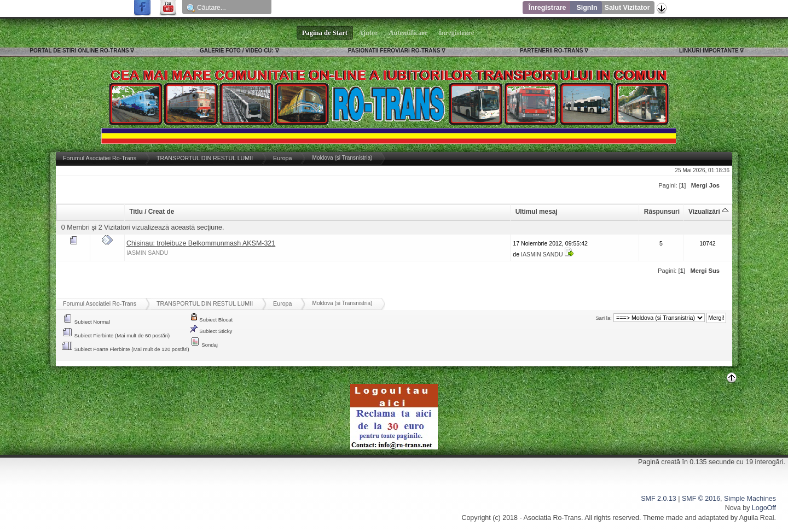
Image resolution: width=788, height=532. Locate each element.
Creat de (161, 212)
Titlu (136, 212)
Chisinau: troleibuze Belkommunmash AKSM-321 (201, 243)
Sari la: (604, 318)
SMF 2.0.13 (658, 499)
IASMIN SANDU (147, 253)
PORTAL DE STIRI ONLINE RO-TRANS (79, 51)
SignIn (587, 8)
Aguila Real (757, 518)
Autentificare (409, 33)
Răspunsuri (662, 212)
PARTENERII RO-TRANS (551, 51)
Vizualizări (708, 212)
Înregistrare (547, 8)
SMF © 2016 (701, 499)
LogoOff (764, 508)
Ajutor (368, 33)
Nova (733, 508)
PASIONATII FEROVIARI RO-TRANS (394, 51)
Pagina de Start (325, 33)
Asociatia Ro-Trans (552, 518)
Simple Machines (750, 499)
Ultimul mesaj (537, 212)
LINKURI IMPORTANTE (709, 51)
